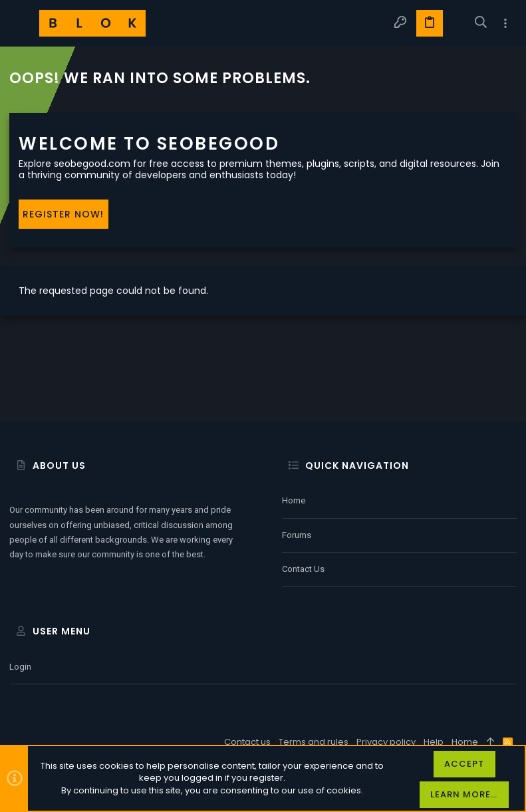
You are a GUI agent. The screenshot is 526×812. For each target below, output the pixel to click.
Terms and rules (314, 742)
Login (20, 667)
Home (294, 500)
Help (434, 742)
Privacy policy (386, 742)
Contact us (303, 569)
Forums (297, 535)
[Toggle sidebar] (505, 24)
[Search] (481, 23)
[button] (23, 23)
